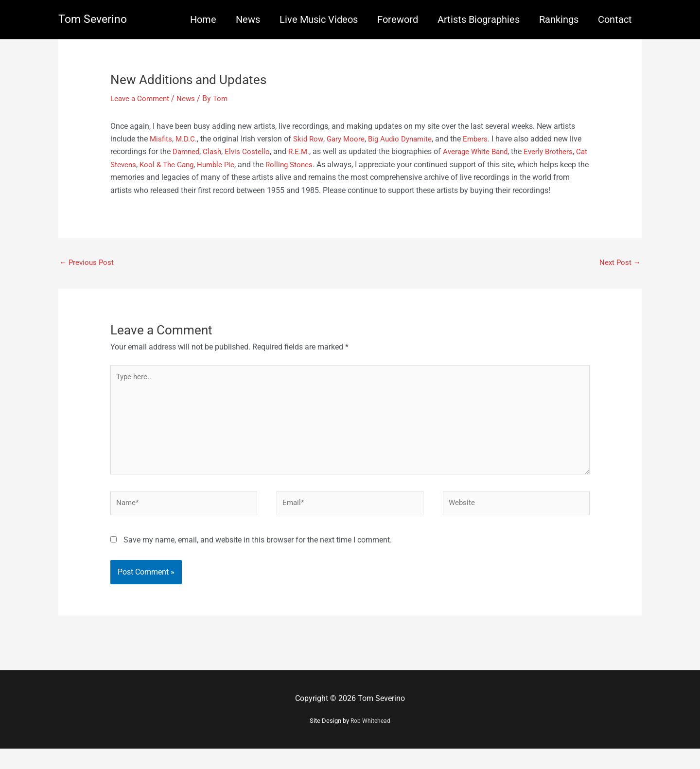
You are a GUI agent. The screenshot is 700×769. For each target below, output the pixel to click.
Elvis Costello (264, 151)
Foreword (398, 19)
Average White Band (496, 151)
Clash (228, 151)
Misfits (161, 138)
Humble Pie (268, 164)
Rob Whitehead (370, 742)
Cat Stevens (163, 164)
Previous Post (88, 275)
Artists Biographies (479, 19)
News (248, 19)
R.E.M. (317, 151)
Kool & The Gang (215, 164)
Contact (615, 19)
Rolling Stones (343, 164)
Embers (485, 138)
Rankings (559, 19)
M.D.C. (188, 138)
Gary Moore (350, 138)
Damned (201, 151)
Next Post (619, 275)
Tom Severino (94, 19)
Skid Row (311, 138)
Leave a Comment (141, 98)
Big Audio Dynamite (407, 138)
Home (203, 19)
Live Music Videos (319, 19)
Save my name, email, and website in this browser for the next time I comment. (258, 560)
